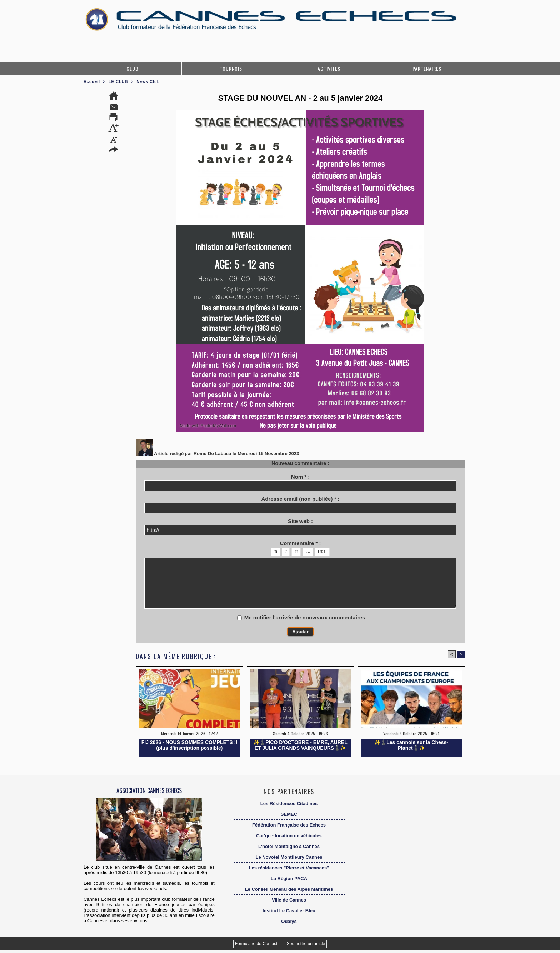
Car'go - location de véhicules (289, 836)
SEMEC (289, 814)
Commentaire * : (300, 543)
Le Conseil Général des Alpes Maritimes (289, 889)
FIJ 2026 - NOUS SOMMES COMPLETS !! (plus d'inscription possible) (189, 745)
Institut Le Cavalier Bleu (289, 911)
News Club (148, 81)
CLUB (132, 68)
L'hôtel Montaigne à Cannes (289, 846)
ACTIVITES (329, 68)
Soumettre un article (306, 944)
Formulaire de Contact (257, 944)
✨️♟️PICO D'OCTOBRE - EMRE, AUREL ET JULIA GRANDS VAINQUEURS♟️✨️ (300, 745)
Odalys (289, 921)
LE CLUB (118, 81)
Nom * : (301, 477)
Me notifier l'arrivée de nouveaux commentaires (305, 617)
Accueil (92, 81)
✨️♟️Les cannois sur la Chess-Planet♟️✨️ (411, 745)
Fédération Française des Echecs (289, 825)
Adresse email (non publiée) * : (300, 499)
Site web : (300, 521)
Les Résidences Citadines (289, 804)
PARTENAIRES (427, 68)
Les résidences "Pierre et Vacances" (289, 868)
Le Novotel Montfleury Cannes (289, 857)
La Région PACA (289, 879)
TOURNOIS (231, 68)
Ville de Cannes (289, 900)
